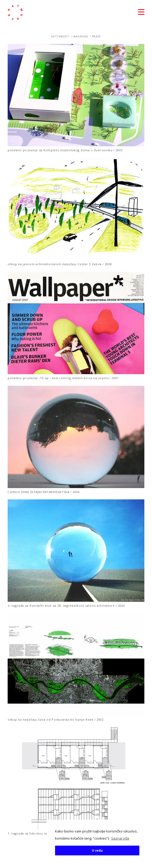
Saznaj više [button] (120, 838)
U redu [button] (97, 850)
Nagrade (81, 36)
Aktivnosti (60, 36)
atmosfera (15, 12)
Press (97, 36)
